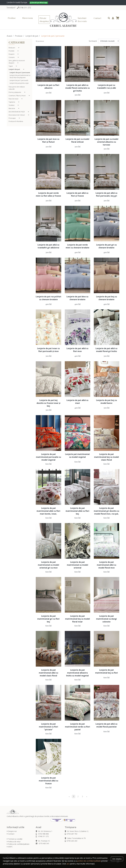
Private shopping (44, 20)
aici (68, 864)
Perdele (12, 51)
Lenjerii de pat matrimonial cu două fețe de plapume (20, 76)
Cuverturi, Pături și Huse (17, 96)
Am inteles (117, 859)
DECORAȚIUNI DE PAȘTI (17, 112)
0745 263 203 (71, 841)
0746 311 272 (25, 8)
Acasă (9, 36)
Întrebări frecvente (82, 20)
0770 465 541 (42, 843)
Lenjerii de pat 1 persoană (19, 80)
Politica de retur (14, 842)
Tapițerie (12, 102)
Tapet (11, 66)
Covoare (12, 57)
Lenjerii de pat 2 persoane (20, 72)
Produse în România (16, 121)
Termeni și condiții (15, 839)
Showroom (28, 18)
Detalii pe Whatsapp (39, 3)
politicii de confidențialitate (89, 861)
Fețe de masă (14, 99)
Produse (12, 18)
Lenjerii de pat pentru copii (19, 83)
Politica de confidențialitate (18, 844)
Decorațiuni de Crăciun (17, 115)
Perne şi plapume (15, 92)
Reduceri (12, 48)
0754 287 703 (71, 834)
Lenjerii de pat (32, 36)
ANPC (10, 847)
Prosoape (12, 118)
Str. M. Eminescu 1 (44, 831)
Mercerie (12, 108)
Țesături (12, 105)
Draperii (12, 54)
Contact (97, 18)
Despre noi (12, 831)
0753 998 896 (42, 834)
